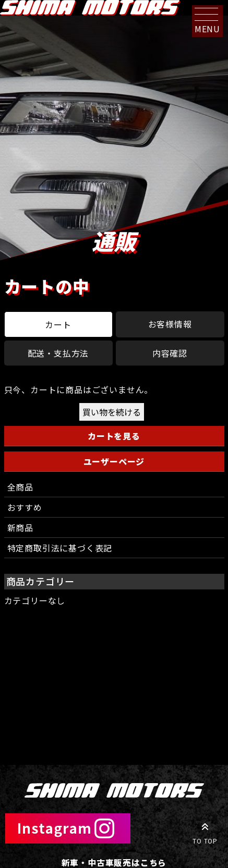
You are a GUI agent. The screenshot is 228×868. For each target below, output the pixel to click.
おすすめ (25, 507)
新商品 (20, 527)
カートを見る (114, 436)
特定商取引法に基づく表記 (60, 548)
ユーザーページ (114, 461)
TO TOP (205, 832)
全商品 (20, 487)
